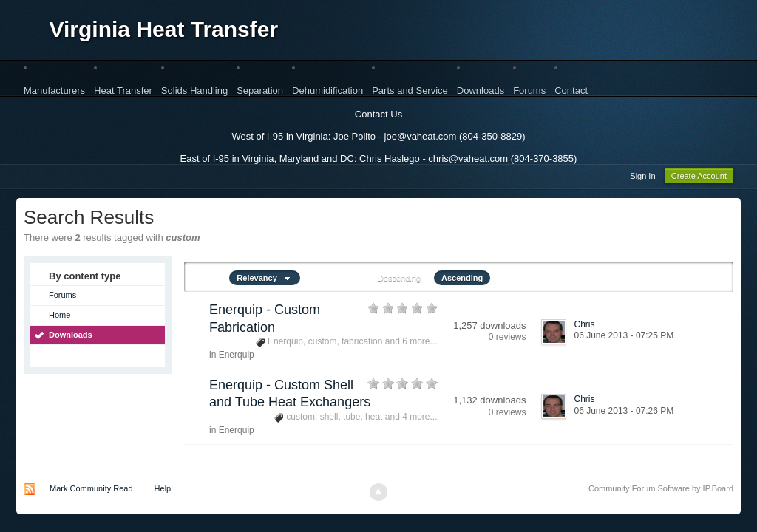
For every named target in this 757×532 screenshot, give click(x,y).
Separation (260, 91)
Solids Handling (194, 91)
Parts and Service (410, 91)
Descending (399, 280)
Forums (529, 91)
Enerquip (237, 357)
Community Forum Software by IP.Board (661, 491)
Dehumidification (327, 91)
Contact (571, 91)
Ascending (462, 280)
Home (60, 317)
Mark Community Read (91, 491)
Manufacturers (54, 91)
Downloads (481, 91)
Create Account (699, 178)
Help (163, 491)
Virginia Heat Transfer (164, 29)
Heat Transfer (123, 91)
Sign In (642, 178)
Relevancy (265, 280)
